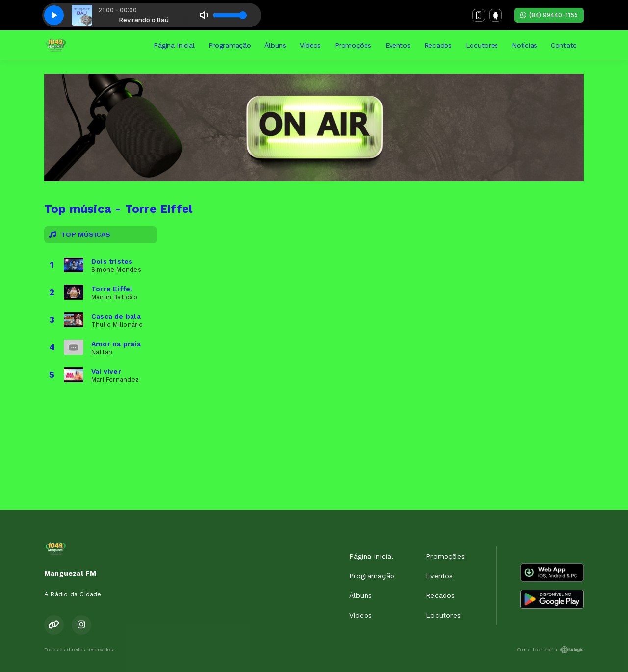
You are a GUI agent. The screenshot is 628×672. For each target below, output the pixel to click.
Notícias (524, 45)
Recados (438, 45)
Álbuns (275, 45)
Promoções (353, 45)
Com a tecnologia (550, 650)
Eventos (398, 45)
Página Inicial (174, 45)
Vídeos (310, 45)
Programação (230, 45)
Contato (564, 45)
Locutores (482, 45)
